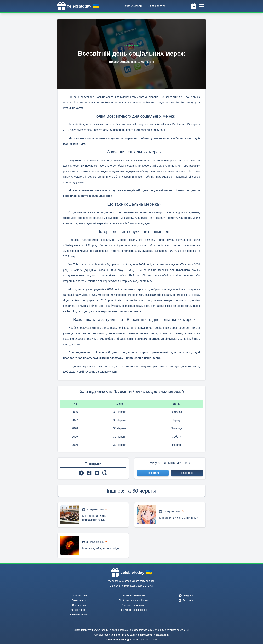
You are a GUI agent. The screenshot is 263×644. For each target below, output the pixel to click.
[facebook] (89, 473)
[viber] (105, 473)
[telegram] (81, 473)
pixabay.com (145, 635)
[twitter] (97, 473)
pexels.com (162, 635)
